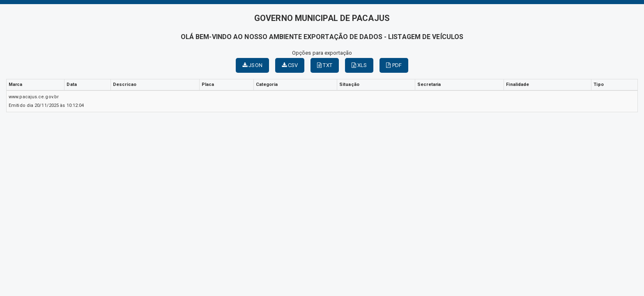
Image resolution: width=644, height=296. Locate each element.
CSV (290, 65)
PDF (394, 65)
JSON (252, 65)
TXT (325, 65)
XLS (359, 65)
